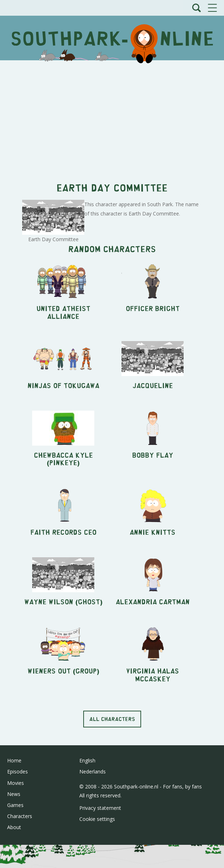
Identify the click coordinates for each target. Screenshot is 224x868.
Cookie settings (97, 819)
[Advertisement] (112, 117)
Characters (20, 816)
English (87, 760)
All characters (112, 719)
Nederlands (93, 771)
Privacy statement (100, 808)
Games (15, 805)
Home (14, 760)
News (14, 794)
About (14, 827)
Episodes (18, 771)
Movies (16, 783)
